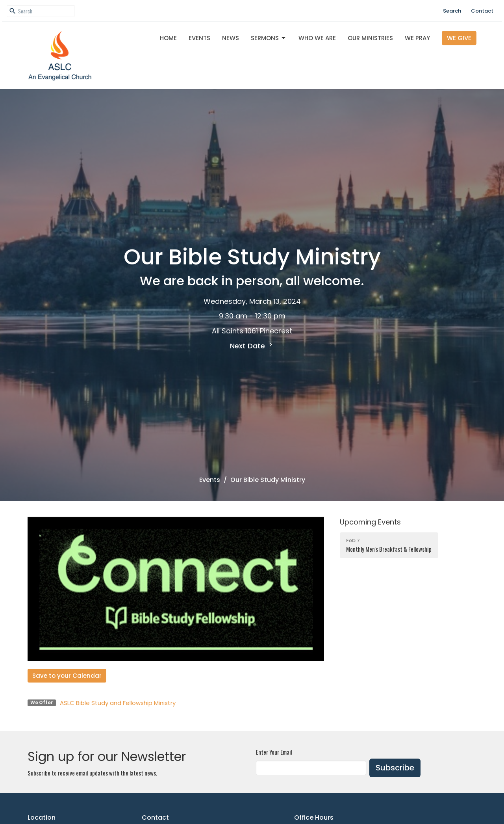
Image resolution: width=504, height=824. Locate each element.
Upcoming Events (370, 522)
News (231, 38)
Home (168, 38)
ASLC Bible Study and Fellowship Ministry (118, 703)
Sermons (269, 38)
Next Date (252, 346)
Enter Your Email (274, 752)
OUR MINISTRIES (370, 38)
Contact (482, 11)
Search (452, 11)
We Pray (417, 38)
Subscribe (395, 768)
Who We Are (317, 38)
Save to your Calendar (67, 676)
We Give (459, 38)
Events (199, 38)
